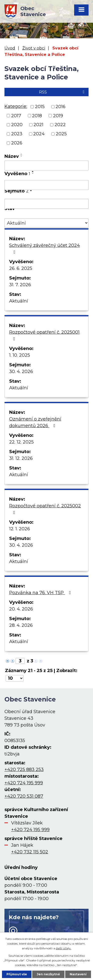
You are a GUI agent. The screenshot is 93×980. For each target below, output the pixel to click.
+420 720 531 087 (24, 796)
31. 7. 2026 (20, 285)
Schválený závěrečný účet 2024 (45, 248)
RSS (62, 92)
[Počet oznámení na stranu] (15, 678)
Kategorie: (16, 106)
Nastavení (78, 974)
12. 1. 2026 (20, 529)
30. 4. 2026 (21, 372)
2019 (58, 116)
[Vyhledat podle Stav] (46, 223)
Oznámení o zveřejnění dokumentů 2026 (35, 422)
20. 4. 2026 (21, 609)
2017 (16, 116)
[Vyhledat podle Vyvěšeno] (46, 185)
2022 (60, 125)
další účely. (64, 948)
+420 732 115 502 (30, 852)
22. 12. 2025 (21, 442)
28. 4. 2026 (21, 625)
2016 (61, 107)
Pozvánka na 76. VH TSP (41, 593)
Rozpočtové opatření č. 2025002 (45, 509)
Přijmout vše (17, 974)
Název (12, 156)
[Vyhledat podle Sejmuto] (46, 204)
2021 (38, 125)
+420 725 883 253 (24, 770)
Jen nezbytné (48, 974)
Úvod (10, 48)
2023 (17, 134)
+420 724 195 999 (24, 783)
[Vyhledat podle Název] (46, 165)
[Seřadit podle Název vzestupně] (22, 154)
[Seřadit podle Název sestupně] (22, 156)
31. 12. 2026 (21, 458)
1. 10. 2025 (20, 355)
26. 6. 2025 (21, 268)
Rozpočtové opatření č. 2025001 (44, 335)
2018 (37, 116)
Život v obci (34, 48)
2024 (39, 134)
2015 (40, 107)
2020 (17, 125)
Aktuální (19, 301)
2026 (17, 143)
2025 (61, 134)
